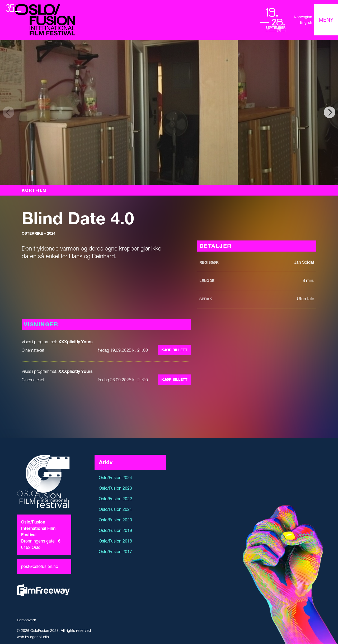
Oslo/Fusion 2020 (115, 520)
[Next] (330, 112)
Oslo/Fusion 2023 (115, 488)
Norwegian (303, 17)
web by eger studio (33, 637)
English (306, 22)
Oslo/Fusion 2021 (115, 509)
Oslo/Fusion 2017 (115, 552)
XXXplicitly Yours (76, 342)
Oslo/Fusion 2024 (115, 478)
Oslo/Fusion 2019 (115, 530)
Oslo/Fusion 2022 (115, 499)
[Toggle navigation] (326, 20)
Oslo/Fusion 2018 (115, 541)
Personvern (27, 620)
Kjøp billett (174, 350)
